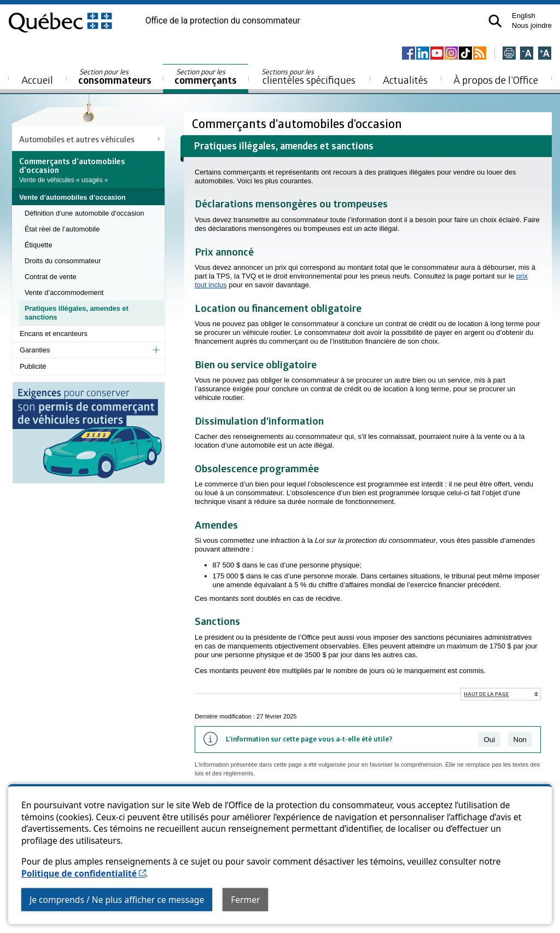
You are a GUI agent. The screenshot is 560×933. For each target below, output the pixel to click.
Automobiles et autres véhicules (77, 139)
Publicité (33, 366)
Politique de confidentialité (83, 873)
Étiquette (39, 245)
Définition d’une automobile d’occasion (84, 213)
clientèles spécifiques (308, 77)
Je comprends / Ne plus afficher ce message (117, 900)
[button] (495, 21)
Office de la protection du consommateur (223, 21)
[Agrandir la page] (545, 54)
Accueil (37, 80)
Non (520, 740)
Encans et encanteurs (54, 334)
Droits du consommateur (63, 261)
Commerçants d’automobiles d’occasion (298, 123)
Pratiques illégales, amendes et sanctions (77, 313)
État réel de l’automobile (62, 229)
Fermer (245, 900)
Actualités (405, 80)
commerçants (206, 77)
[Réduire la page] (527, 54)
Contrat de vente (51, 277)
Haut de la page (486, 694)
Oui (489, 740)
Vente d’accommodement (64, 292)
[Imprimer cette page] (509, 54)
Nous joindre (532, 25)
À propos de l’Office (496, 80)
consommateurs (115, 77)
